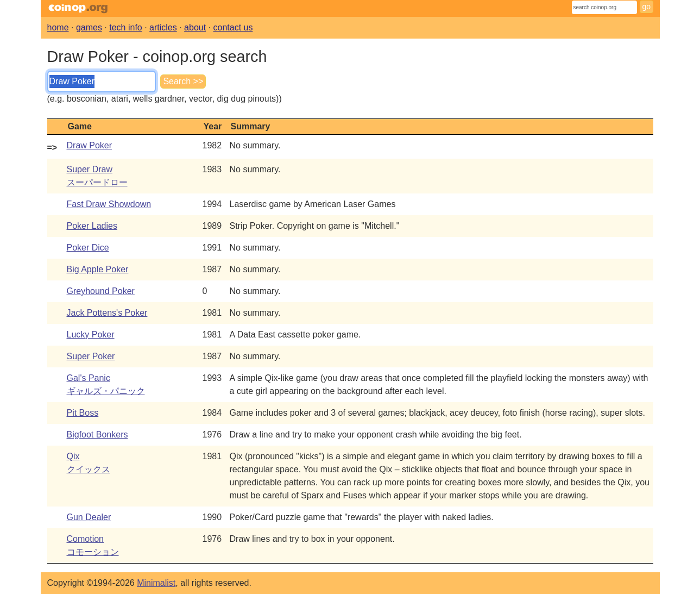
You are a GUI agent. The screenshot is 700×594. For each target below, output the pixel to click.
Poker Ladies (92, 226)
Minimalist (156, 583)
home (58, 27)
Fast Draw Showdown (109, 204)
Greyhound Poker (101, 291)
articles (163, 27)
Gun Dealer (89, 517)
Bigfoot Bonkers (97, 434)
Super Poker (91, 356)
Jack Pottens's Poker (107, 313)
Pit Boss (83, 413)
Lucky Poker (91, 334)
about (195, 27)
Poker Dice (88, 248)
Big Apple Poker (98, 269)
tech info (125, 27)
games (89, 27)
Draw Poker (90, 145)
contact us (233, 27)
